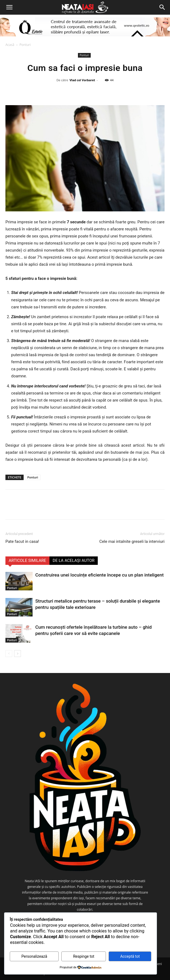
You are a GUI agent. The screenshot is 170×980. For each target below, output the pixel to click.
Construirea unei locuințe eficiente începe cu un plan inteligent (100, 575)
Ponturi (25, 45)
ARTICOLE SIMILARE (27, 561)
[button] (9, 7)
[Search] (162, 7)
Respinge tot (84, 956)
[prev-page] (9, 654)
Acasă (10, 45)
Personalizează (34, 956)
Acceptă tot (130, 956)
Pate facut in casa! (22, 541)
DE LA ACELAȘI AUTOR (74, 561)
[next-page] (18, 654)
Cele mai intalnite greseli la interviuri (132, 541)
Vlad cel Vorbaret (82, 80)
